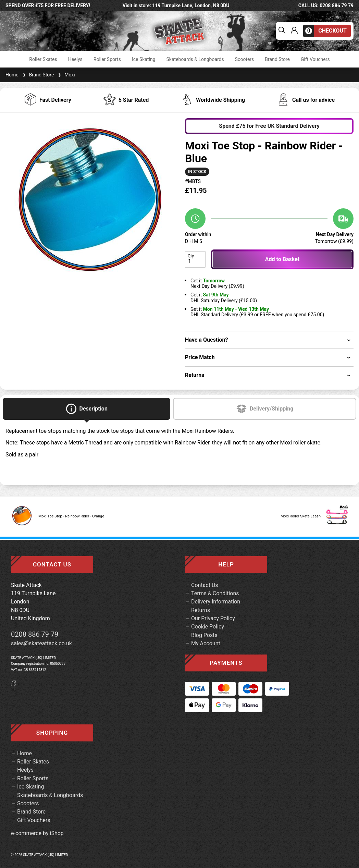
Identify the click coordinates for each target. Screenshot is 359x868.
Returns (201, 610)
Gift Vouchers (315, 59)
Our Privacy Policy (213, 618)
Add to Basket (282, 259)
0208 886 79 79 (35, 634)
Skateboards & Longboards (195, 59)
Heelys (75, 59)
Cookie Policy (208, 627)
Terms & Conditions (215, 593)
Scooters (245, 59)
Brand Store (277, 59)
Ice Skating (144, 59)
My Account (206, 643)
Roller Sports (107, 59)
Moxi (66, 75)
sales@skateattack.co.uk (41, 643)
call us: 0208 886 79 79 (326, 5)
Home (12, 75)
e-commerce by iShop (37, 833)
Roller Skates (43, 59)
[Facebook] (16, 688)
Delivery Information (216, 602)
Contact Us (205, 585)
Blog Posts (204, 635)
